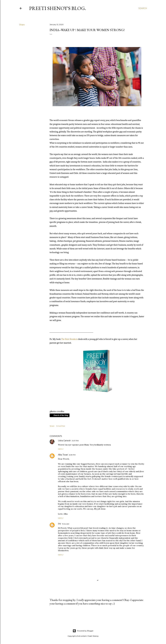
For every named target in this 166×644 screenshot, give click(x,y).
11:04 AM (66, 524)
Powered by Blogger (83, 631)
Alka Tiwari (63, 455)
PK (59, 524)
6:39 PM (72, 455)
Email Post (61, 426)
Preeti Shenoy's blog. (58, 8)
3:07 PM (75, 441)
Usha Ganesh (64, 441)
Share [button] (22, 25)
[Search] (143, 8)
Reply (61, 449)
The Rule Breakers (69, 339)
